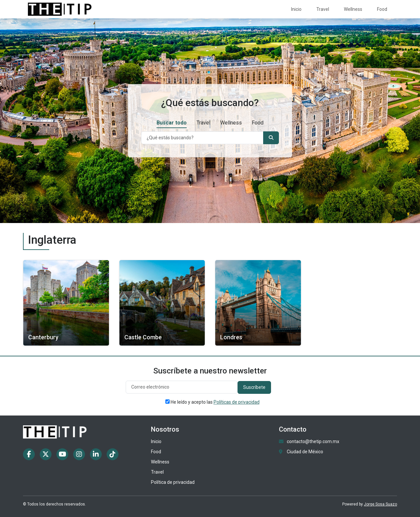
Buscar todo (172, 123)
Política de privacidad (173, 482)
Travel (323, 9)
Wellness (353, 9)
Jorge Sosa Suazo (380, 504)
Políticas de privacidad (237, 402)
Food (382, 9)
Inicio (296, 9)
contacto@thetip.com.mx (313, 441)
